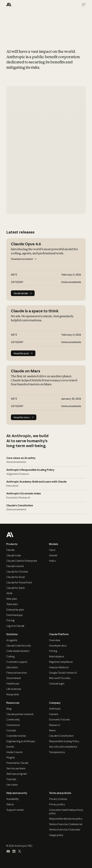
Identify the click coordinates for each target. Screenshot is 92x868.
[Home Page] (18, 5)
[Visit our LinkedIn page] (14, 851)
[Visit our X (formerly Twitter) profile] (20, 851)
